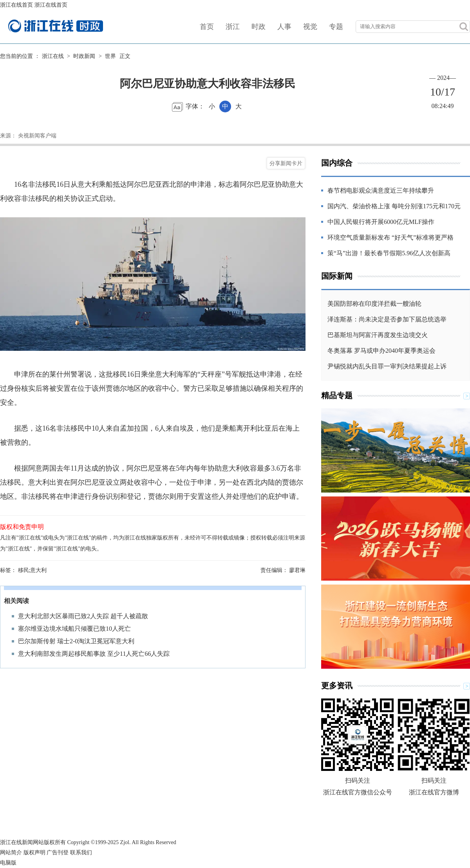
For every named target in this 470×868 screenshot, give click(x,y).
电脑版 (8, 863)
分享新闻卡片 (286, 163)
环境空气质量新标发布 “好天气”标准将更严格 (390, 237)
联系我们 (81, 853)
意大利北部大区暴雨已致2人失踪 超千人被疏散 (83, 616)
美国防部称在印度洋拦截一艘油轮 (374, 304)
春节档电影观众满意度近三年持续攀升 (381, 190)
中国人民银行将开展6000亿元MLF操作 (381, 222)
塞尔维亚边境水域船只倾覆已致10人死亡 (74, 629)
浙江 (233, 27)
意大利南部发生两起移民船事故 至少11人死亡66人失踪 (94, 654)
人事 (284, 27)
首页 (207, 27)
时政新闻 (84, 56)
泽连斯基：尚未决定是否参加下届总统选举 (387, 319)
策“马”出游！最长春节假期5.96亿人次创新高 (389, 253)
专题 (336, 27)
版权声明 (34, 853)
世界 (110, 56)
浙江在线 (53, 56)
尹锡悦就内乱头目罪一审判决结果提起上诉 (387, 366)
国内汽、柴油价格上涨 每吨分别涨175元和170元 (394, 206)
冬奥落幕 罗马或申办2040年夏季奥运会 (381, 351)
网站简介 (11, 853)
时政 (258, 27)
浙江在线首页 (16, 5)
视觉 (310, 27)
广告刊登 (58, 853)
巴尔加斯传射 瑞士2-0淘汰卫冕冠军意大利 (76, 641)
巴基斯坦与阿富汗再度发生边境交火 (378, 335)
